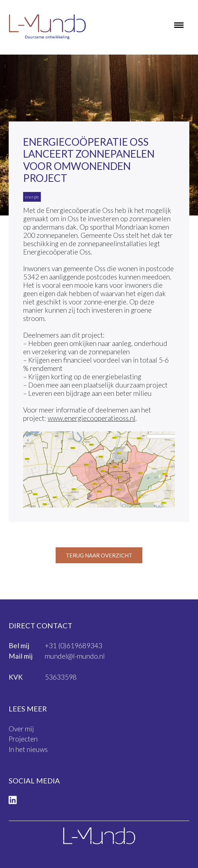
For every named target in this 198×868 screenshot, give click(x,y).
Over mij (21, 729)
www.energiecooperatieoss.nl (92, 418)
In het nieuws (28, 749)
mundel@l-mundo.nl (75, 656)
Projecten (23, 739)
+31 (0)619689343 (74, 645)
